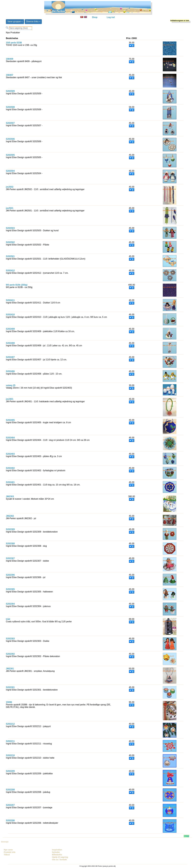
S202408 (10, 343)
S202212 (10, 724)
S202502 (10, 242)
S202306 (10, 575)
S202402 (10, 468)
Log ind (111, 17)
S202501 (10, 256)
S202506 (10, 139)
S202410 (10, 315)
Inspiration (57, 850)
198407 (9, 75)
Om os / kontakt (59, 860)
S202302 (10, 654)
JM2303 (10, 496)
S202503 (10, 228)
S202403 (10, 454)
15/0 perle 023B (14, 43)
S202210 (10, 755)
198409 (9, 59)
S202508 (10, 107)
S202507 (10, 123)
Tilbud (7, 855)
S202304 (10, 604)
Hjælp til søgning (60, 857)
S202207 (10, 805)
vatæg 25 (11, 385)
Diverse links (33, 21)
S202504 (10, 171)
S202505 (10, 155)
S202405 (10, 420)
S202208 (10, 790)
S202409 (10, 329)
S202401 (10, 482)
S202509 (10, 91)
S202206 (10, 820)
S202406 (10, 371)
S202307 (10, 558)
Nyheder (56, 852)
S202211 (10, 741)
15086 (9, 702)
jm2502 (10, 187)
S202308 (10, 543)
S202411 (10, 300)
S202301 (10, 687)
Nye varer (8, 850)
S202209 (10, 771)
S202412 (10, 270)
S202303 (10, 639)
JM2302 (10, 516)
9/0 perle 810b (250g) (17, 285)
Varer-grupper (15, 21)
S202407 (10, 357)
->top (186, 836)
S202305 (10, 589)
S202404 (10, 438)
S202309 (10, 529)
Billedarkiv (57, 855)
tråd (8, 619)
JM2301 (10, 669)
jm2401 (10, 399)
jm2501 (10, 208)
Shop (95, 17)
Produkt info (10, 852)
